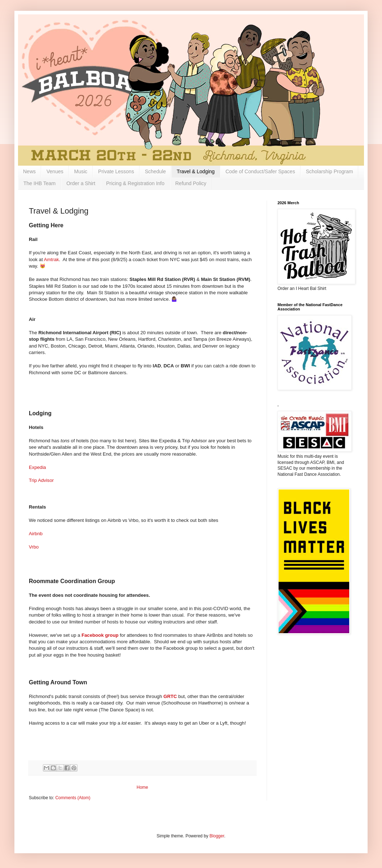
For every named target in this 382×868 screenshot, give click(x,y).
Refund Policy (191, 183)
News (29, 171)
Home (142, 787)
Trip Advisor (41, 480)
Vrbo (34, 547)
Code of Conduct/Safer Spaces (260, 171)
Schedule (155, 171)
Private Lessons (116, 171)
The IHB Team (39, 183)
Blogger (217, 836)
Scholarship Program (330, 171)
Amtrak (52, 259)
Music (81, 171)
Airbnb (36, 534)
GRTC (170, 696)
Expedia (37, 467)
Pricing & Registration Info (135, 183)
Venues (55, 171)
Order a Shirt (81, 183)
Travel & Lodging (196, 171)
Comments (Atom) (73, 798)
